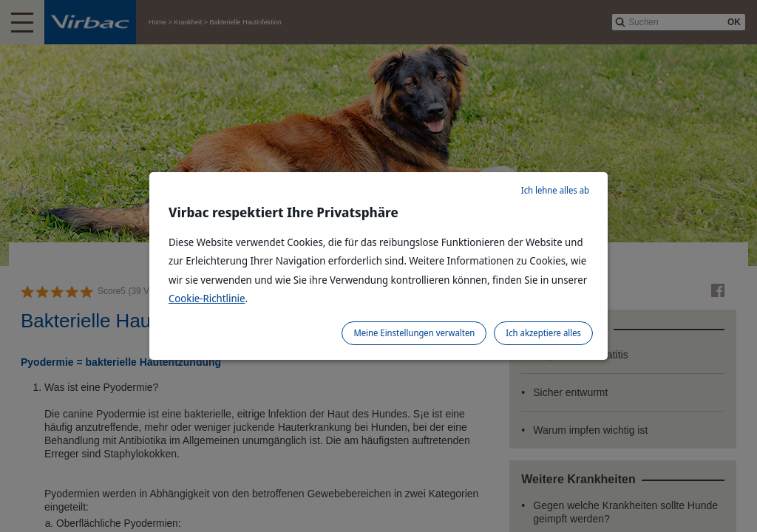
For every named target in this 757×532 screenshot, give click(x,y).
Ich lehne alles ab (555, 190)
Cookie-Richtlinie (207, 298)
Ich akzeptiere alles (543, 333)
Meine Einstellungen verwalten (414, 333)
